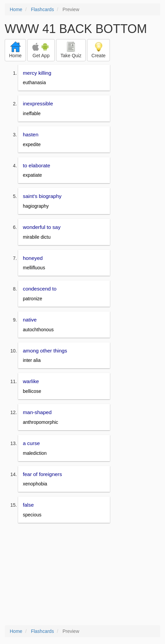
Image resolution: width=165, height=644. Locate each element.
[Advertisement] (82, 575)
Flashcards (42, 9)
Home (16, 9)
